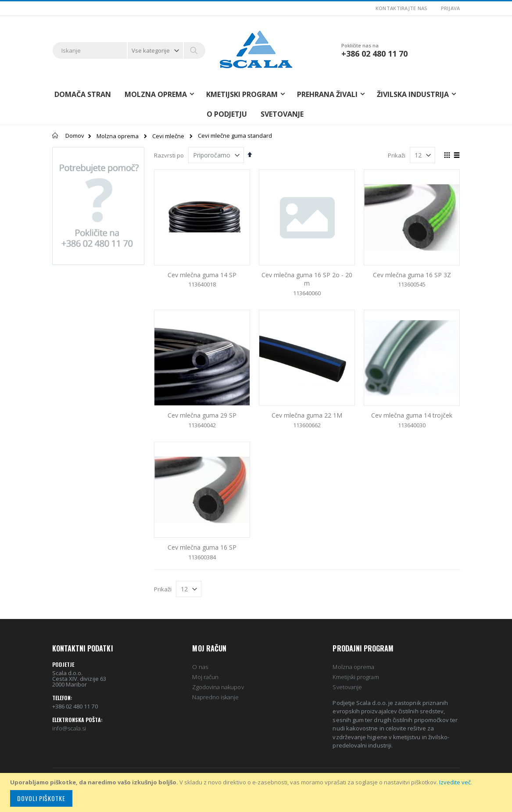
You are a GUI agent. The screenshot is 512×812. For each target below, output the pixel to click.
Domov (75, 136)
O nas (200, 667)
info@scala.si (69, 728)
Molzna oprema (118, 136)
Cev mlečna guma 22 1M (307, 415)
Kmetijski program (356, 677)
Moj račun (205, 677)
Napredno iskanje (215, 697)
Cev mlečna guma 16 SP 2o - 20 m (307, 279)
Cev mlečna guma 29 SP (202, 415)
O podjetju (227, 114)
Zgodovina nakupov (218, 687)
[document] (257, 792)
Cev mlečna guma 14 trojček (412, 415)
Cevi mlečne (168, 136)
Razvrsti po (169, 155)
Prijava (451, 8)
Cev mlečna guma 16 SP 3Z (412, 275)
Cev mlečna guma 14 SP (202, 275)
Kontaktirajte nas (402, 8)
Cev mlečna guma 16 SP (202, 547)
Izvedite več (455, 782)
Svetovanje (282, 114)
